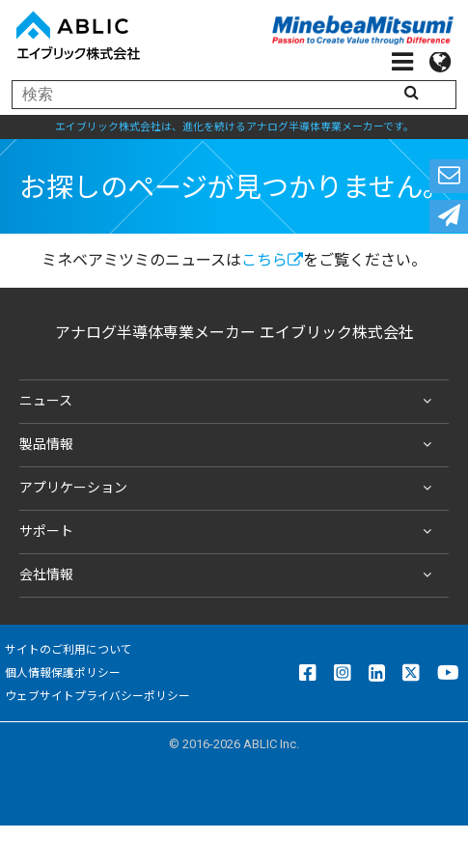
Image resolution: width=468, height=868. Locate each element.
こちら (272, 260)
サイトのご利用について (69, 650)
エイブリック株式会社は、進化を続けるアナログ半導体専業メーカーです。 (234, 127)
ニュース (229, 402)
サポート (229, 532)
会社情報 (229, 575)
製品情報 (229, 445)
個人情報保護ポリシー (63, 673)
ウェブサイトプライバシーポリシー (97, 696)
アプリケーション (229, 489)
